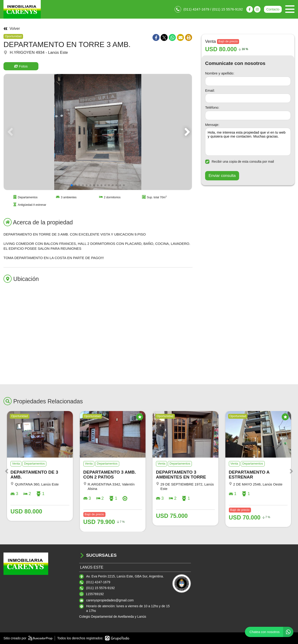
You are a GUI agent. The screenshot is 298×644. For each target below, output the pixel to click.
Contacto (273, 9)
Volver (12, 29)
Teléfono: (212, 107)
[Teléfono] (248, 115)
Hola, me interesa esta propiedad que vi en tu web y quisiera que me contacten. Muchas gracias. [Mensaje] (248, 142)
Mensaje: (212, 125)
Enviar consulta (222, 176)
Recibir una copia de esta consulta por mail (240, 162)
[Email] (248, 98)
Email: (210, 90)
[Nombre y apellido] (248, 81)
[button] (186, 132)
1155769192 (95, 594)
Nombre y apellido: (220, 73)
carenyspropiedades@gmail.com (110, 600)
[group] (98, 132)
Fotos (21, 66)
